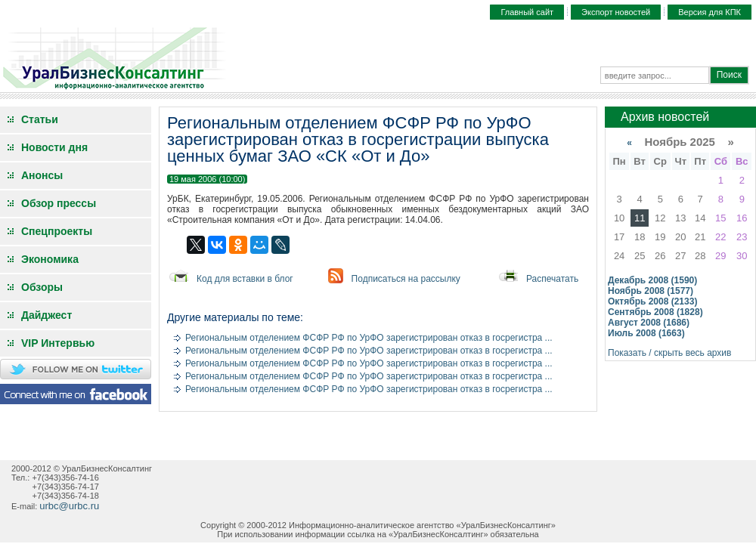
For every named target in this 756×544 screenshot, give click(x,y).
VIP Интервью (58, 343)
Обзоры (42, 287)
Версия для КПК (710, 12)
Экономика (50, 259)
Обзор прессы (59, 203)
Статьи (40, 119)
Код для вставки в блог (245, 279)
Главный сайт (527, 12)
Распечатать (552, 279)
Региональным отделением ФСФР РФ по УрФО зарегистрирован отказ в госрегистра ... (369, 338)
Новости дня (54, 147)
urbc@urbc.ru (69, 506)
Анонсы (42, 175)
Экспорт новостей (616, 12)
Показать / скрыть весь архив (669, 353)
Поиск (729, 75)
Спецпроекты (57, 231)
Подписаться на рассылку (406, 279)
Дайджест (46, 315)
